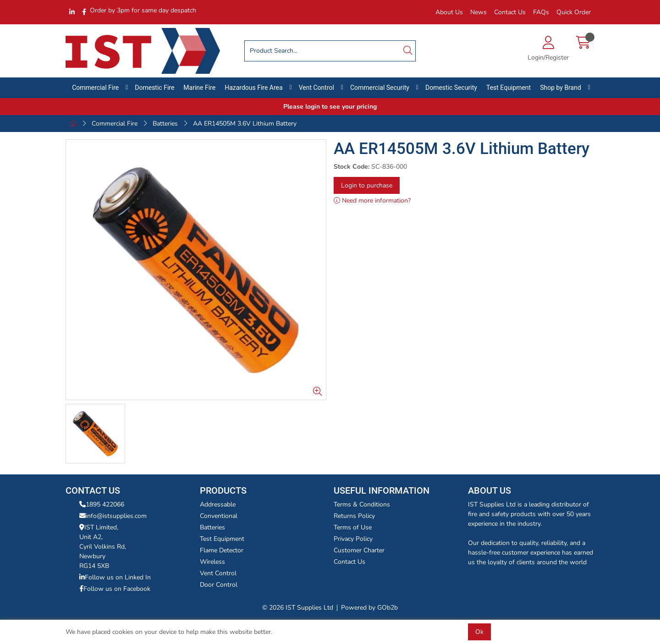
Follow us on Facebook (115, 589)
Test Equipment (509, 88)
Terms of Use (353, 527)
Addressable (218, 504)
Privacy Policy (353, 539)
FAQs (541, 12)
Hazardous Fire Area (254, 88)
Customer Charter (359, 550)
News (478, 12)
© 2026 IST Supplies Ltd (298, 608)
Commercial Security (380, 88)
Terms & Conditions (362, 504)
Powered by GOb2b (369, 608)
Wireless (212, 562)
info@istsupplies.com (113, 516)
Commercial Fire (95, 88)
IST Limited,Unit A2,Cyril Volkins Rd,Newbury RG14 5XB (103, 547)
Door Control (219, 585)
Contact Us (510, 12)
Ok (479, 632)
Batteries (165, 124)
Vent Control (316, 88)
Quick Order (574, 12)
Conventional (219, 516)
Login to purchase (367, 185)
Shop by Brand (561, 88)
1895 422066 (102, 504)
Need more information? (372, 201)
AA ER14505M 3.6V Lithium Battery (245, 124)
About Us (449, 12)
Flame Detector (222, 550)
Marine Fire (199, 88)
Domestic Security (451, 88)
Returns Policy (354, 516)
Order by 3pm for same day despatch (143, 10)
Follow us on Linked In (115, 577)
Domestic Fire (154, 88)
